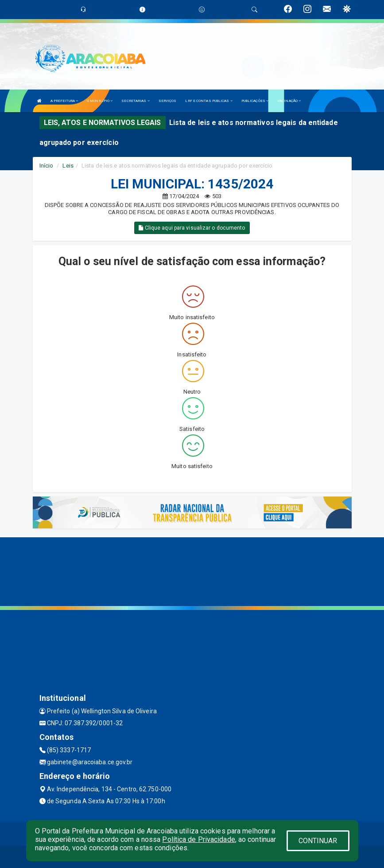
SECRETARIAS (135, 101)
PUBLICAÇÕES (255, 101)
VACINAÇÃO (289, 101)
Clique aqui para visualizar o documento (192, 228)
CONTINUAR (318, 841)
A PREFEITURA (64, 101)
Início (47, 166)
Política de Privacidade (198, 839)
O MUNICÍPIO (100, 101)
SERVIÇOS (168, 101)
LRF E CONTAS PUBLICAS (209, 101)
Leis (68, 166)
